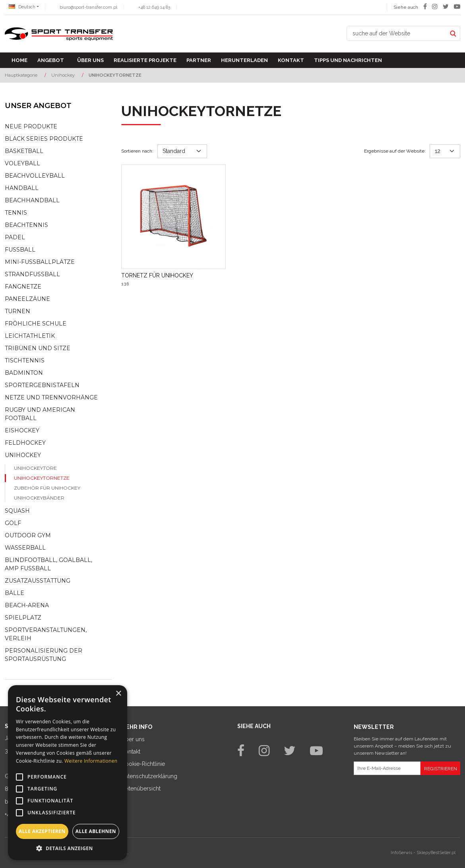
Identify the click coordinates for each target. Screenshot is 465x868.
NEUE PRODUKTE (31, 126)
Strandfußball (32, 274)
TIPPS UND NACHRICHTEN (348, 60)
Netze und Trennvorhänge (51, 397)
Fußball (20, 250)
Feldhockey (25, 443)
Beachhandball (32, 200)
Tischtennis (25, 360)
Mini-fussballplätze (40, 262)
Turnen (17, 311)
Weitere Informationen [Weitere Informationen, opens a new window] (91, 761)
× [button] (118, 694)
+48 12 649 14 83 (154, 7)
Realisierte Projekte (145, 60)
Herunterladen (244, 60)
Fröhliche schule (36, 324)
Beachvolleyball (35, 176)
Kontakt (291, 60)
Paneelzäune (27, 299)
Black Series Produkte (44, 139)
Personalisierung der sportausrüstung (44, 655)
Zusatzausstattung (38, 581)
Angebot (51, 60)
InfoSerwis (401, 853)
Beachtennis (26, 225)
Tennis (16, 213)
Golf (13, 523)
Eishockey (22, 430)
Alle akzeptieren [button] (42, 831)
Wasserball (25, 548)
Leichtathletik (30, 336)
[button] (68, 848)
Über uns (90, 60)
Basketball (24, 151)
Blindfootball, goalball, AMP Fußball (48, 564)
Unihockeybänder (39, 498)
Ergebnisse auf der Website (395, 151)
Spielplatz (23, 618)
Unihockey (23, 455)
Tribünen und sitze (38, 348)
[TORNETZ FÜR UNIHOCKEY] (157, 275)
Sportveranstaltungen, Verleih (46, 634)
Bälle (15, 593)
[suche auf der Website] (397, 33)
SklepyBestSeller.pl (436, 853)
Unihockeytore (35, 468)
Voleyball (22, 163)
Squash (17, 511)
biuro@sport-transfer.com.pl (88, 7)
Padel (15, 237)
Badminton (24, 373)
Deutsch (22, 7)
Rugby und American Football (40, 414)
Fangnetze (23, 287)
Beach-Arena (27, 605)
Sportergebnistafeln (42, 385)
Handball (22, 188)
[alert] (68, 773)
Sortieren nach (137, 151)
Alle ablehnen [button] (96, 831)
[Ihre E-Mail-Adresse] (387, 768)
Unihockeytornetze (42, 478)
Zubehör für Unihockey (47, 488)
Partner (199, 60)
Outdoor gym (28, 535)
